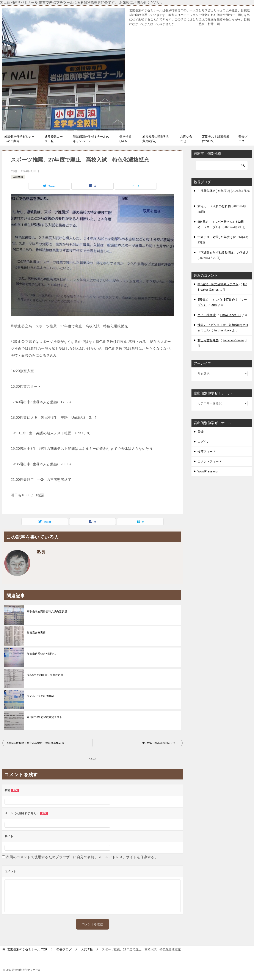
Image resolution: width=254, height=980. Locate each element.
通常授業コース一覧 (54, 139)
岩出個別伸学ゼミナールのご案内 (19, 139)
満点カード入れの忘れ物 (214, 206)
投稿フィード (207, 452)
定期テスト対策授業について (216, 139)
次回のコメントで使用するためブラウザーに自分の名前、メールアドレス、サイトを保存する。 (82, 857)
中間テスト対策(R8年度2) (215, 237)
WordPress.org (208, 471)
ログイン (204, 442)
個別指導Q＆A (125, 139)
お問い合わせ (186, 139)
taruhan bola (223, 330)
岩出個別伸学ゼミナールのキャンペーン (91, 139)
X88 (214, 305)
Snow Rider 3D (230, 315)
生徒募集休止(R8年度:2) (214, 191)
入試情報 (18, 177)
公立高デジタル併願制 (40, 696)
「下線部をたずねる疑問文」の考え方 (223, 252)
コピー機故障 (207, 315)
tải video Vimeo (234, 340)
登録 (201, 432)
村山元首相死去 (208, 340)
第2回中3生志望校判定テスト (45, 717)
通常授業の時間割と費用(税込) (156, 139)
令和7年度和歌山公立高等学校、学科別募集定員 (35, 743)
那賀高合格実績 (36, 633)
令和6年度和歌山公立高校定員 (45, 675)
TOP (27, 949)
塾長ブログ (243, 139)
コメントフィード (210, 461)
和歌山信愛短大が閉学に (42, 654)
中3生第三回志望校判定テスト (160, 743)
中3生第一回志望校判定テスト (218, 284)
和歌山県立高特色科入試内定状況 (47, 612)
